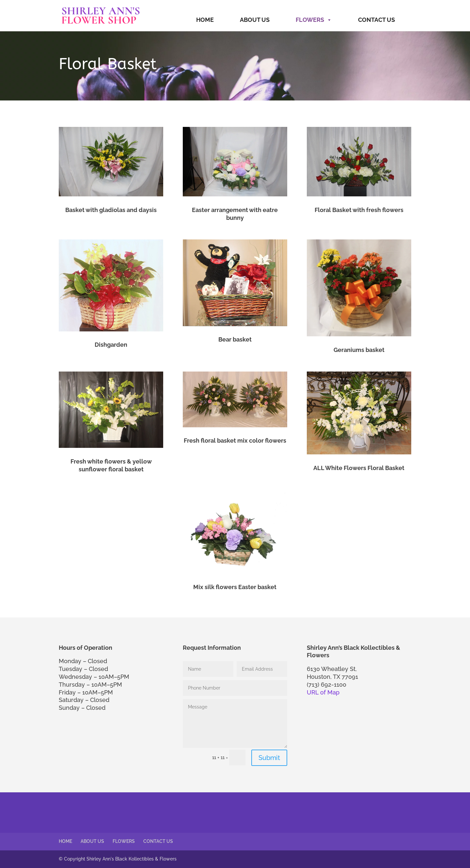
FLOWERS (314, 20)
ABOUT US (255, 20)
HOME (205, 20)
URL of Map (323, 692)
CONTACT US (376, 20)
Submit (269, 758)
